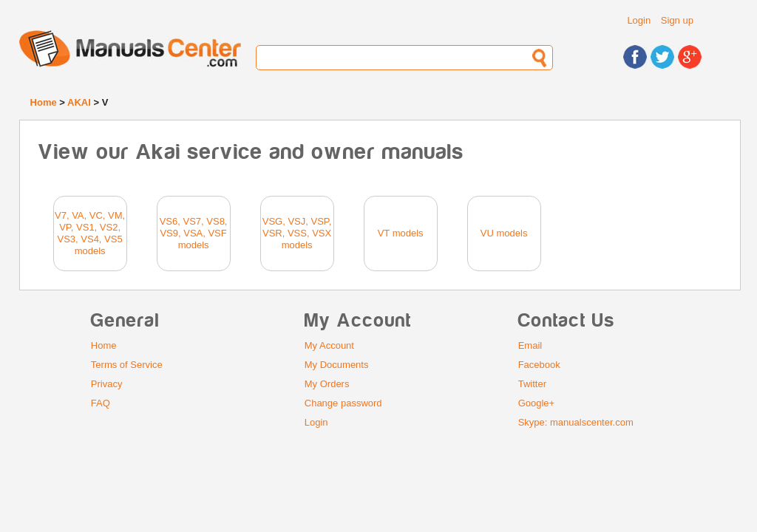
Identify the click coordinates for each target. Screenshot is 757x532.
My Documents (337, 365)
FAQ (101, 403)
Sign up (677, 20)
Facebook (539, 365)
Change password (343, 403)
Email (530, 345)
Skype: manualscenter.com (576, 422)
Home (44, 102)
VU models (504, 233)
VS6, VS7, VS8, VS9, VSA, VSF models (194, 233)
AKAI (79, 102)
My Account (329, 345)
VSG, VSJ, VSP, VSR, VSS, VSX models (297, 233)
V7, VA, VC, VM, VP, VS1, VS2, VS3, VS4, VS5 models (90, 233)
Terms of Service (127, 365)
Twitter (532, 384)
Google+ (537, 403)
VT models (401, 233)
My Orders (327, 384)
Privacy (107, 384)
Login (639, 20)
